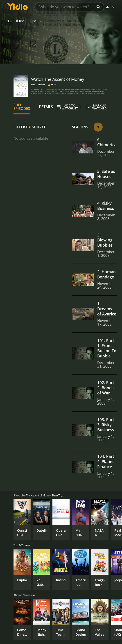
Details (46, 107)
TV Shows (16, 21)
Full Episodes (22, 107)
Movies (40, 21)
